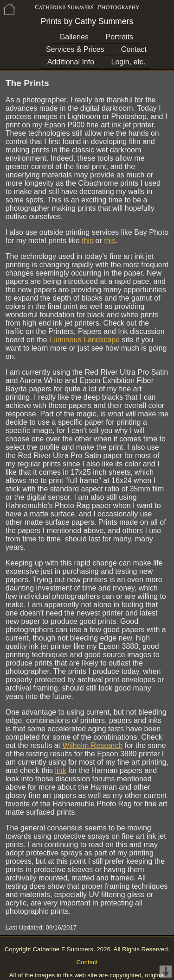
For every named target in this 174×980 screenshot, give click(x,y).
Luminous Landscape (84, 340)
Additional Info (71, 62)
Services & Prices (75, 49)
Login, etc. (129, 62)
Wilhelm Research (92, 745)
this (87, 241)
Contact (134, 49)
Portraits (120, 37)
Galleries (74, 37)
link (60, 770)
